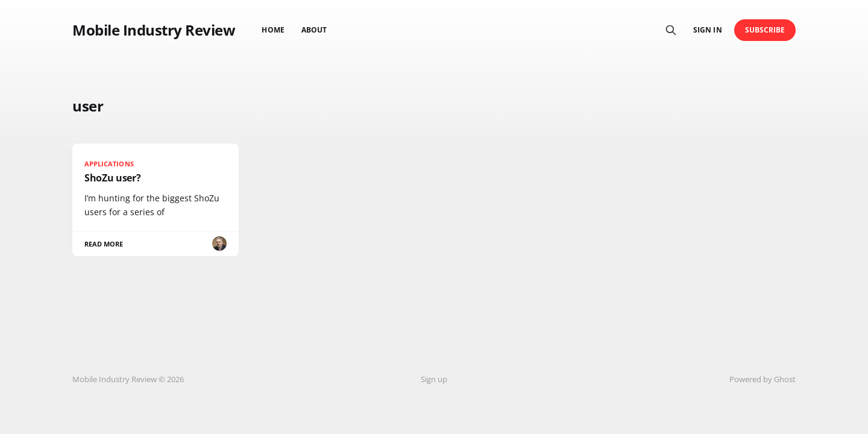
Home (273, 30)
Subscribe (765, 30)
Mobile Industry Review (154, 30)
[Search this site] (671, 30)
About (314, 30)
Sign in (707, 30)
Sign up (434, 379)
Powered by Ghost (763, 379)
